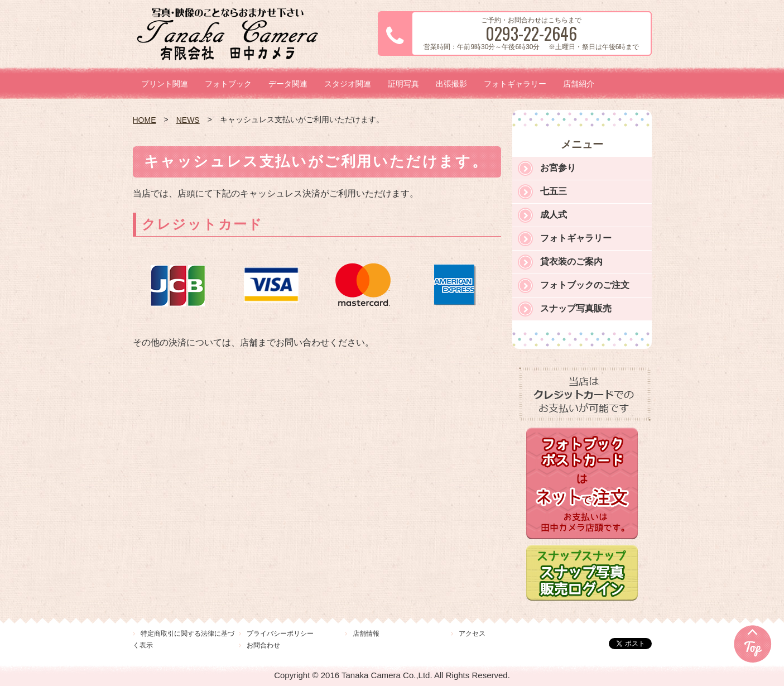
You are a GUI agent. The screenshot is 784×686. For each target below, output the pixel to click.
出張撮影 (451, 84)
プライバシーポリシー (280, 634)
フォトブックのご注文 (585, 285)
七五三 (554, 191)
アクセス (472, 634)
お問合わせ (263, 645)
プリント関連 (165, 84)
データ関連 (288, 84)
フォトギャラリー (515, 84)
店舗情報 (366, 634)
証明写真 (403, 84)
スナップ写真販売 (576, 308)
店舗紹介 (579, 84)
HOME (145, 120)
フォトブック (228, 84)
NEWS (188, 120)
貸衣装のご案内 (571, 262)
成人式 (554, 215)
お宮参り (558, 168)
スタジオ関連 (348, 84)
